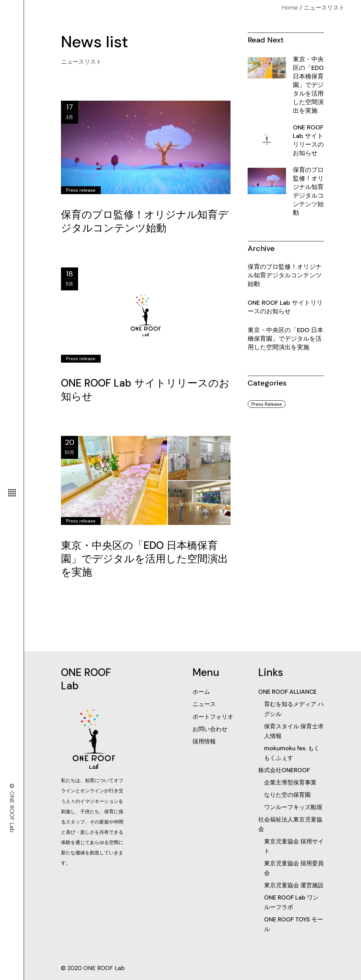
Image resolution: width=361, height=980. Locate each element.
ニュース (204, 704)
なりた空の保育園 (287, 795)
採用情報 (204, 741)
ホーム (201, 692)
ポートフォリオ (213, 717)
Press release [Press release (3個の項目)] (267, 404)
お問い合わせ (210, 729)
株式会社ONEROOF (284, 770)
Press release (81, 190)
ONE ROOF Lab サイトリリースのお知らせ (308, 140)
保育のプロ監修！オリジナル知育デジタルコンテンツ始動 (145, 221)
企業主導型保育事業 (290, 782)
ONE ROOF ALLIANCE (288, 692)
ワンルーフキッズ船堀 (293, 807)
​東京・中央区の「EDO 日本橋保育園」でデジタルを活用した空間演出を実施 (145, 559)
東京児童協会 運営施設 (294, 885)
